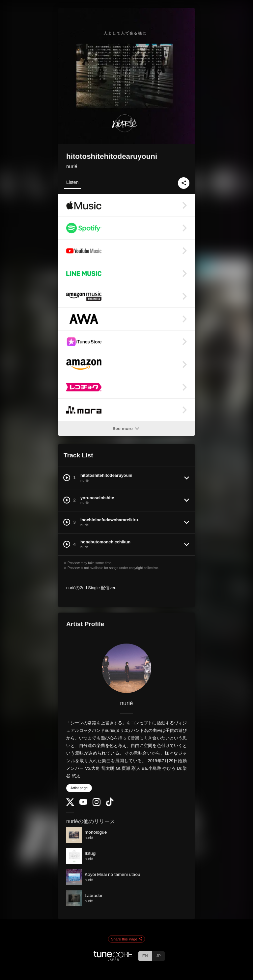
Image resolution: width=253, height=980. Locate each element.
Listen (72, 182)
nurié (72, 166)
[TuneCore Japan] (113, 959)
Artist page (79, 788)
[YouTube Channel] (83, 803)
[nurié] (126, 668)
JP (158, 956)
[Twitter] (70, 804)
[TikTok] (110, 805)
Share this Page (126, 939)
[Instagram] (97, 805)
